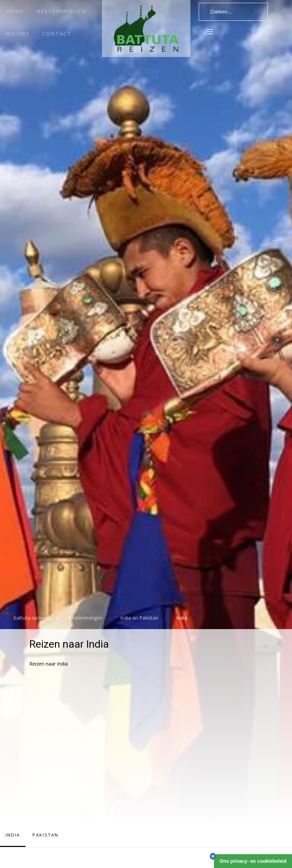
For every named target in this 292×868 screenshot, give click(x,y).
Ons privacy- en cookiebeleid (253, 861)
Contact (57, 34)
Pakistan (45, 835)
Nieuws (18, 34)
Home (15, 11)
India (13, 835)
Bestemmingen (61, 11)
